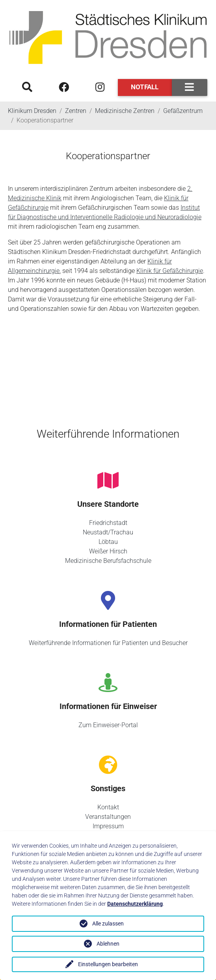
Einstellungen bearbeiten (108, 964)
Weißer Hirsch (108, 551)
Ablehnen (108, 944)
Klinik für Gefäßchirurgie (170, 271)
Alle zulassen (108, 924)
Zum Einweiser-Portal (108, 725)
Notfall (145, 87)
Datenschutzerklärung (135, 904)
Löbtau (108, 542)
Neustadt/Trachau (108, 532)
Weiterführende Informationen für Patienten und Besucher (108, 643)
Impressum (108, 826)
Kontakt (108, 807)
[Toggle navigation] (190, 87)
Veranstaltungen (108, 817)
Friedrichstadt (108, 523)
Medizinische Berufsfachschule (108, 561)
